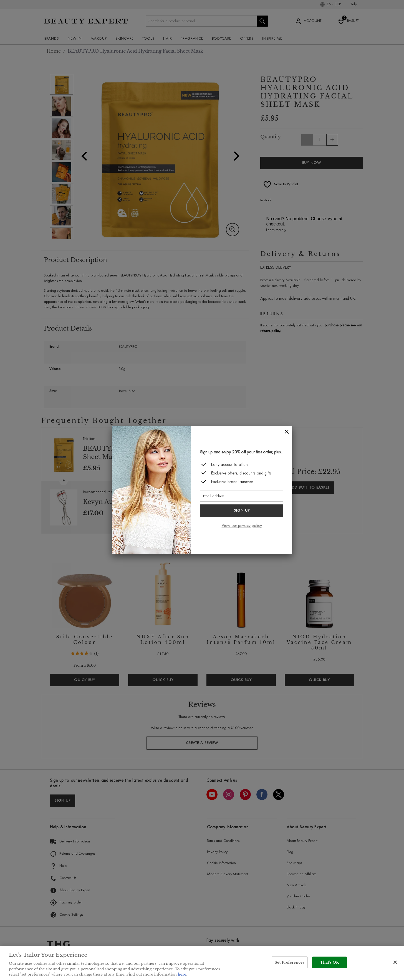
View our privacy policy (242, 526)
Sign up (242, 511)
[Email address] (242, 496)
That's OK (330, 962)
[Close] (287, 432)
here (182, 974)
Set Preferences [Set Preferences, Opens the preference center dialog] (290, 962)
